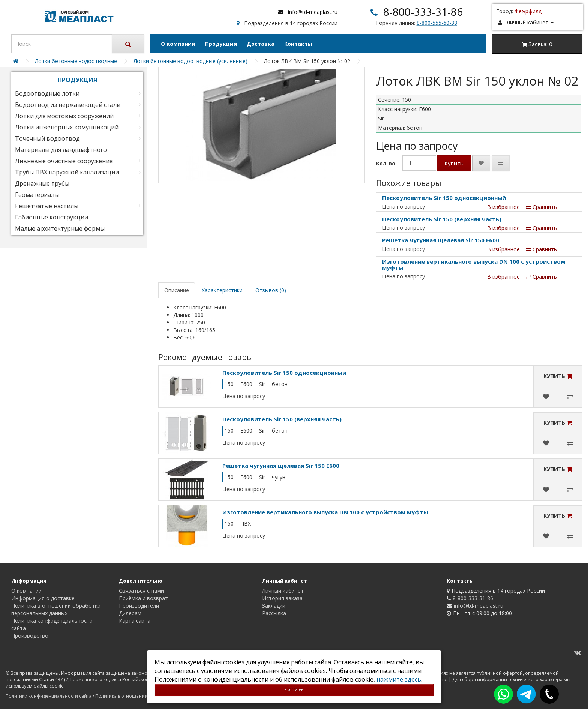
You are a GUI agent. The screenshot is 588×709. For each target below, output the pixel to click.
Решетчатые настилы (47, 206)
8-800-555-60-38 (437, 23)
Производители (139, 606)
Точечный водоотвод (47, 138)
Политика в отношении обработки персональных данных (56, 609)
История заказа (282, 598)
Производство (30, 636)
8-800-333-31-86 (423, 12)
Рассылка (274, 613)
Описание (177, 290)
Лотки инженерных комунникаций (67, 127)
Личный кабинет (283, 591)
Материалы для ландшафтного (61, 150)
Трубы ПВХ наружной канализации (67, 172)
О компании (178, 44)
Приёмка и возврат (143, 598)
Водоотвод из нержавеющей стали (68, 105)
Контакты (298, 44)
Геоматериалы (37, 195)
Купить (454, 163)
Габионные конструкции (52, 217)
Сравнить (541, 207)
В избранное (503, 207)
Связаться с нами (141, 591)
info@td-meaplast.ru (313, 12)
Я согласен (294, 689)
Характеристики (222, 290)
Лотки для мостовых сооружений (64, 116)
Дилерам (130, 613)
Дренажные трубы (42, 183)
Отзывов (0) (271, 290)
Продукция (221, 44)
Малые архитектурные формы (60, 228)
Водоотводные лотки (47, 93)
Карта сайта (135, 621)
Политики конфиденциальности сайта (49, 696)
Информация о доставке (43, 598)
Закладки (274, 606)
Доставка (261, 44)
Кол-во (386, 163)
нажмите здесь (399, 679)
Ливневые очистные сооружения (64, 161)
